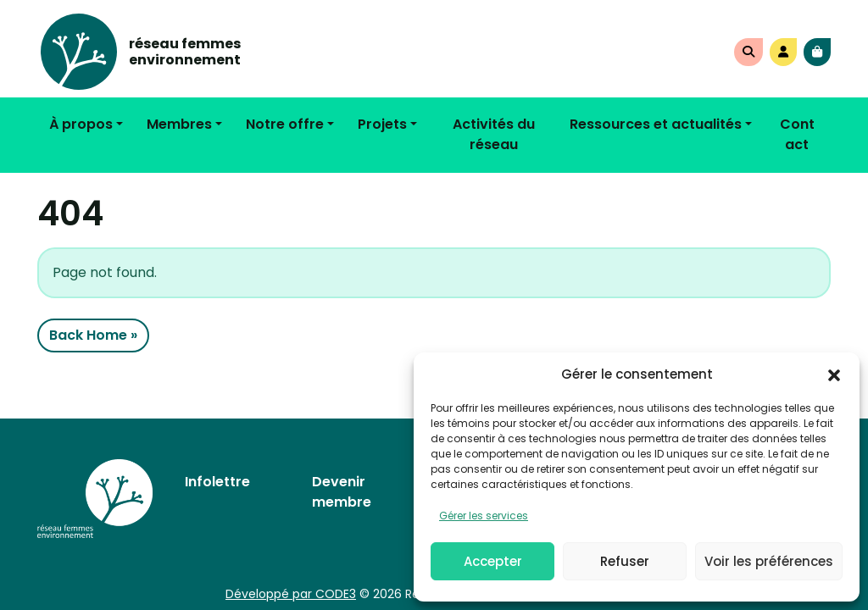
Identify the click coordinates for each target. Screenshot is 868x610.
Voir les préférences (769, 561)
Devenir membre (342, 492)
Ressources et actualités (656, 124)
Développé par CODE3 (291, 594)
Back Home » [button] (93, 335)
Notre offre (285, 124)
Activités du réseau (494, 134)
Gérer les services (484, 516)
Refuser (625, 561)
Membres (179, 124)
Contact (797, 134)
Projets (382, 124)
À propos (81, 124)
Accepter (493, 561)
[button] (834, 374)
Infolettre (217, 482)
